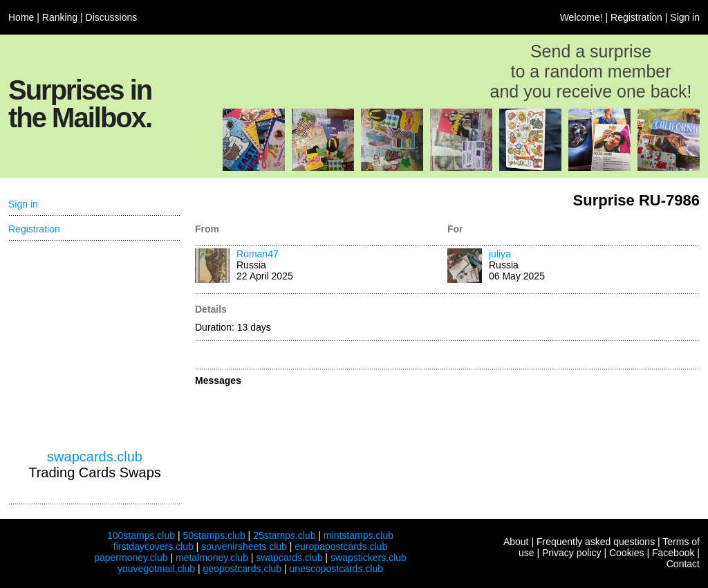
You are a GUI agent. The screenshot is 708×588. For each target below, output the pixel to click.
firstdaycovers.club (153, 546)
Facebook (673, 553)
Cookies (627, 553)
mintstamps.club (358, 535)
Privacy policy (572, 553)
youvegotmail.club (156, 569)
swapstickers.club (369, 558)
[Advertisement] (95, 345)
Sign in (685, 17)
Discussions (112, 17)
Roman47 (258, 254)
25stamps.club (284, 535)
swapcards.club (95, 457)
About (516, 542)
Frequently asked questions (596, 542)
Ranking (60, 17)
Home (21, 17)
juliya (500, 254)
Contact (683, 564)
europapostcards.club (341, 546)
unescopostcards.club (336, 569)
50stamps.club (214, 535)
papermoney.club (131, 558)
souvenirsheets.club (244, 546)
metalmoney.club (212, 558)
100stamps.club (141, 535)
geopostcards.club (243, 569)
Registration (636, 17)
